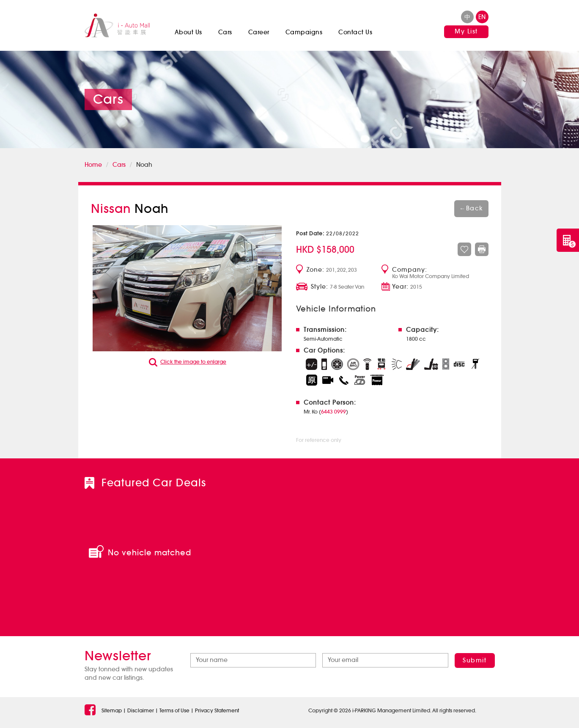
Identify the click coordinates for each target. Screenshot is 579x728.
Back (471, 208)
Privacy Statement (217, 710)
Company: (410, 270)
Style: (320, 287)
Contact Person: (330, 403)
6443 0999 (333, 412)
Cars (225, 32)
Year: (400, 287)
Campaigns (304, 32)
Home (93, 165)
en (482, 17)
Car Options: (324, 350)
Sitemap (112, 710)
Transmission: (325, 330)
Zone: (316, 270)
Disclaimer (141, 710)
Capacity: (423, 330)
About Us (188, 32)
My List (466, 31)
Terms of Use (174, 710)
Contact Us (355, 32)
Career (259, 32)
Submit (475, 660)
